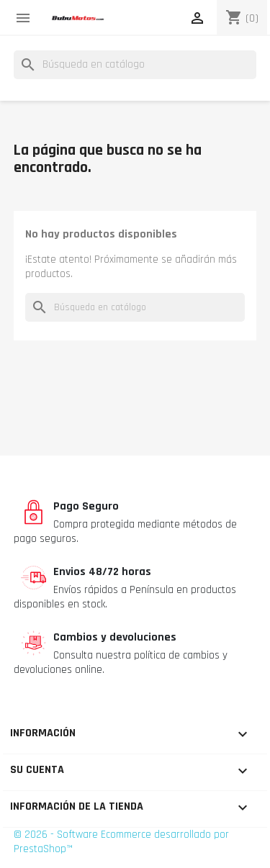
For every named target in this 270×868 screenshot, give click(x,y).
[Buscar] (135, 65)
